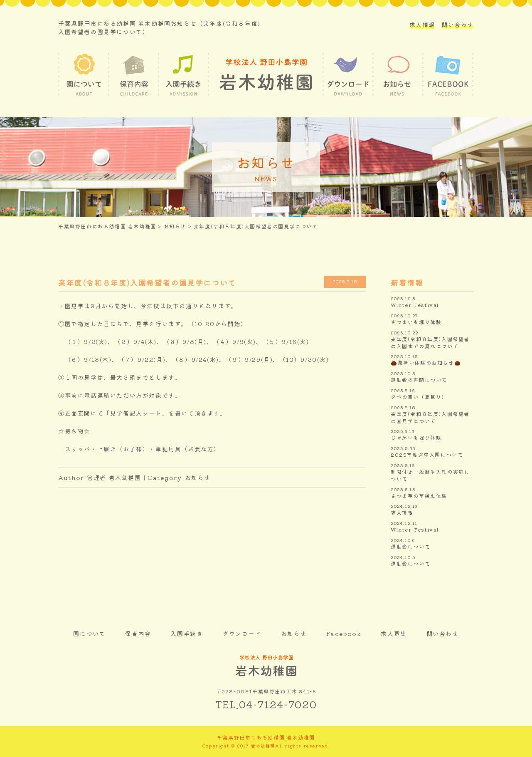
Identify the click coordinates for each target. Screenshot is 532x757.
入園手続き (187, 633)
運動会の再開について (419, 380)
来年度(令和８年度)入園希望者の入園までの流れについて (430, 343)
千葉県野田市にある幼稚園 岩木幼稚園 (107, 226)
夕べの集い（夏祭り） (419, 397)
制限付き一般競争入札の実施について (430, 475)
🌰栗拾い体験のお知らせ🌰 (426, 363)
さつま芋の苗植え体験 (419, 496)
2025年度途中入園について (427, 455)
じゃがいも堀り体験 (416, 438)
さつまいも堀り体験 (416, 322)
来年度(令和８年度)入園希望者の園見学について (430, 417)
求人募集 (394, 633)
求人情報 (422, 25)
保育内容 (138, 633)
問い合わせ (458, 25)
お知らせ (175, 226)
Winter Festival (415, 305)
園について (89, 633)
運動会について (410, 547)
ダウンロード (242, 633)
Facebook (344, 633)
